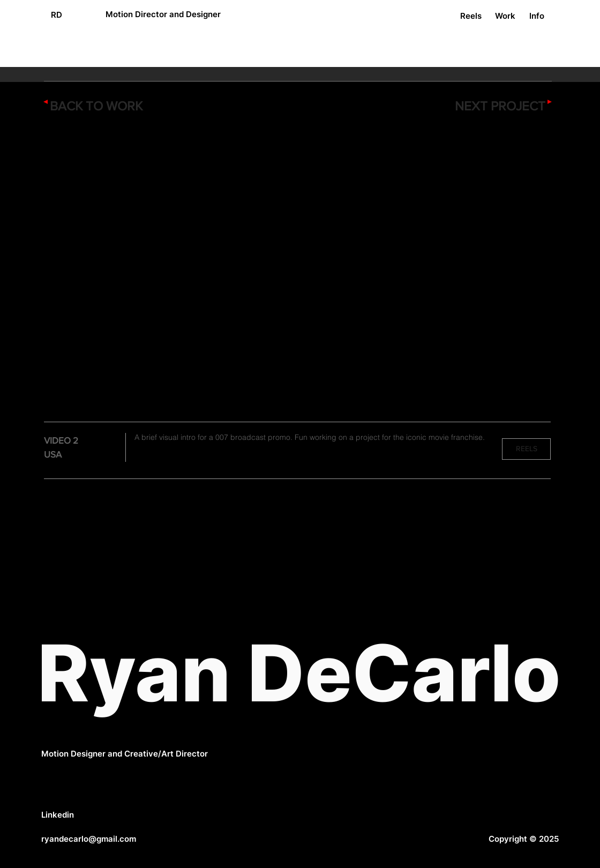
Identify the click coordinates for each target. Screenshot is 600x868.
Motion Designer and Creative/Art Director (125, 754)
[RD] (57, 14)
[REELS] (526, 449)
